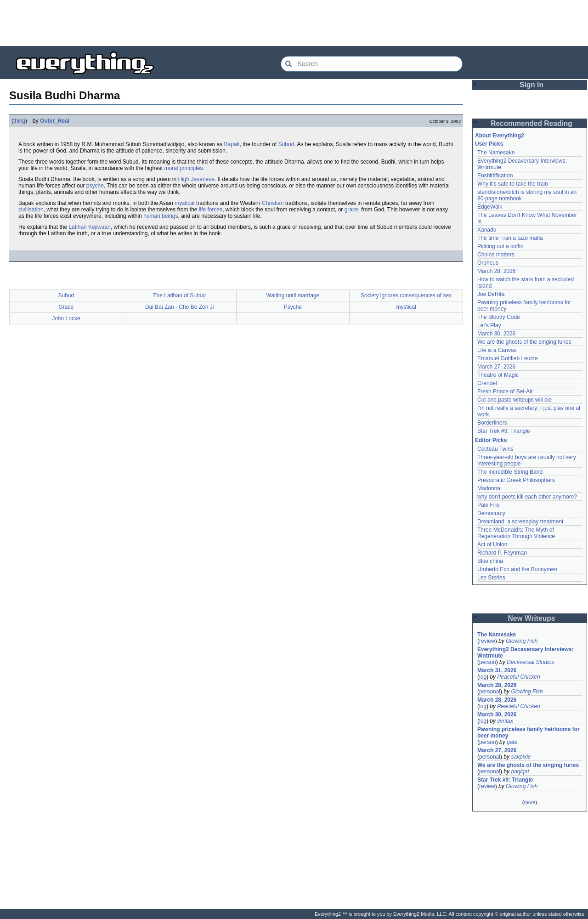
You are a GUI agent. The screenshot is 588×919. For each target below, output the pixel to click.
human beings (161, 216)
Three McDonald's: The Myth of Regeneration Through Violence (516, 533)
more (529, 802)
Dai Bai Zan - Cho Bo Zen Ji (179, 307)
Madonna (489, 488)
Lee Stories (491, 578)
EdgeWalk (490, 207)
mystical (184, 203)
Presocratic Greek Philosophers (516, 480)
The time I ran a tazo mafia (510, 238)
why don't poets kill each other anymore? (527, 497)
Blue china (490, 561)
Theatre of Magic (498, 375)
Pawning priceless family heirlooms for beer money (529, 732)
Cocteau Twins (495, 449)
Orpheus (488, 263)
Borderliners (492, 423)
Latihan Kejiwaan (89, 227)
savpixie (521, 757)
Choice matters (496, 255)
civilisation (31, 210)
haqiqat (520, 772)
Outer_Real (55, 121)
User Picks (489, 144)
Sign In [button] (531, 85)
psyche (95, 186)
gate (512, 742)
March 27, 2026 (496, 367)
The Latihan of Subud (179, 295)
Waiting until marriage (293, 295)
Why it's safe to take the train (513, 184)
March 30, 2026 (496, 334)
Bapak (232, 144)
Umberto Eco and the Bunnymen (517, 569)
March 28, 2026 (496, 271)
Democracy (491, 513)
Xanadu (487, 230)
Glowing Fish (522, 641)
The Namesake (496, 153)
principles (191, 168)
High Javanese (196, 179)
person (488, 662)
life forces (211, 210)
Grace (66, 307)
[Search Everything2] (372, 64)
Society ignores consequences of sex (406, 295)
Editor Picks (491, 440)
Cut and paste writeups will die (514, 400)
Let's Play (489, 325)
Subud (286, 144)
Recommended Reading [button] (531, 123)
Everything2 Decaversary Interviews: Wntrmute (525, 652)
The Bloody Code (499, 317)
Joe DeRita (491, 294)
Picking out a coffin (500, 246)
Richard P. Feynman (502, 553)
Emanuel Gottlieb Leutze (507, 358)
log (483, 677)
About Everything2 (500, 136)
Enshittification (495, 176)
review (487, 641)
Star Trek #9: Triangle (504, 431)
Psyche (293, 307)
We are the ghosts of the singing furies (524, 342)
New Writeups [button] (532, 618)
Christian (273, 203)
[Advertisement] (294, 23)
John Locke (66, 318)
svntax (505, 721)
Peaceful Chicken (518, 677)
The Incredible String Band (510, 472)
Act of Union (492, 545)
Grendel (487, 383)
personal (490, 692)
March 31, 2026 (497, 670)
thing (19, 121)
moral (171, 168)
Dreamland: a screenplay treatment (520, 522)
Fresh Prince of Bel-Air (505, 391)
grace (351, 210)
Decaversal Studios (530, 662)
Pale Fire (488, 505)
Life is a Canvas (497, 350)
